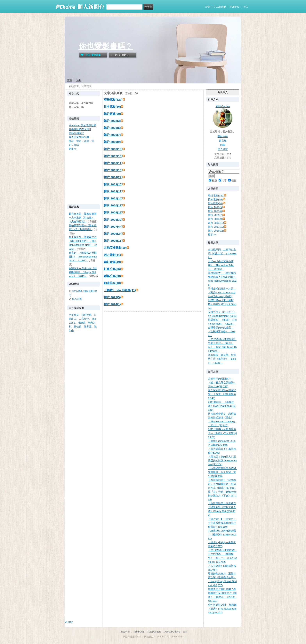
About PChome (172, 632)
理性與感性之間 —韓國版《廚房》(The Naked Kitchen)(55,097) (222, 609)
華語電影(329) (113, 100)
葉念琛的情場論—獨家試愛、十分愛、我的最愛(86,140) (222, 394)
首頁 (70, 80)
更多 (212, 235)
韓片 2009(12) (113, 212)
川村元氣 (86, 315)
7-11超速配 (220, 7)
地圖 (223, 145)
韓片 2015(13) (113, 170)
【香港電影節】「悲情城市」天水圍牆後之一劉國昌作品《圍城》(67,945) (222, 484)
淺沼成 (81, 323)
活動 (79, 80)
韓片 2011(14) (113, 198)
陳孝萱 (88, 327)
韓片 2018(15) (113, 149)
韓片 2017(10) (113, 156)
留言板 (223, 141)
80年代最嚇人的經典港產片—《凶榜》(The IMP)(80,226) (222, 433)
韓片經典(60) (112, 114)
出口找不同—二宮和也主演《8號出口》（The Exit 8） (222, 253)
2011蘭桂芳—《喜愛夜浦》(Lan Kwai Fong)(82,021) (222, 406)
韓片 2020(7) (112, 135)
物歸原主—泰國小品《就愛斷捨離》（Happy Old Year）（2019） (83, 272)
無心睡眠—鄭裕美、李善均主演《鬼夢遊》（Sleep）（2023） (222, 359)
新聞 (208, 7)
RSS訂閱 (77, 291)
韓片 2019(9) (112, 142)
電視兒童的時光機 (79, 137)
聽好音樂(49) (112, 262)
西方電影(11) (112, 255)
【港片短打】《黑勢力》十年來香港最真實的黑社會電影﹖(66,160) (222, 523)
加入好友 (223, 149)
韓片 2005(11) (113, 241)
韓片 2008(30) (113, 220)
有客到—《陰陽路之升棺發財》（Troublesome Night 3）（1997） (83, 257)
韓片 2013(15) (113, 184)
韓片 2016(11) (113, 163)
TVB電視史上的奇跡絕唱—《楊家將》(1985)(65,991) (222, 535)
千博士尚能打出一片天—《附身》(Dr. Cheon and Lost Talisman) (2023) (222, 292)
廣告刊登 (125, 632)
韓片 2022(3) (112, 121)
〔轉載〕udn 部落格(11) (120, 290)
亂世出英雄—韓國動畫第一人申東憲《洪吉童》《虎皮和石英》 (83, 218)
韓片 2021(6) (112, 128)
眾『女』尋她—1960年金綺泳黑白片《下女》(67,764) (222, 496)
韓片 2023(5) (112, 297)
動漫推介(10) (112, 283)
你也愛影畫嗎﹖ (106, 46)
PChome (234, 7)
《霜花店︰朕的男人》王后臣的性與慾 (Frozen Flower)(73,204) (222, 460)
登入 (246, 7)
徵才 (186, 632)
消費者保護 (139, 632)
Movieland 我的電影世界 (82, 125)
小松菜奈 (74, 315)
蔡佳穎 (78, 327)
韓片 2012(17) (113, 191)
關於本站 (223, 136)
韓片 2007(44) (113, 227)
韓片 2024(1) (112, 304)
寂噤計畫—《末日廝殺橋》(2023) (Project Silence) (222, 304)
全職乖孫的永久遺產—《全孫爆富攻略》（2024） (222, 331)
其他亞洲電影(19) (115, 248)
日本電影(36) (112, 107)
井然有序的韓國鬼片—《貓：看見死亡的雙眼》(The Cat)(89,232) (222, 383)
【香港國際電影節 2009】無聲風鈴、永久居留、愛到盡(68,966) (223, 472)
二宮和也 (84, 319)
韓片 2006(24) (113, 234)
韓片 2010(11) (113, 205)
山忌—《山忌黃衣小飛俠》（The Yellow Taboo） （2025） (221, 265)
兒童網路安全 (154, 632)
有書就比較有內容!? (80, 129)
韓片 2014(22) (113, 177)
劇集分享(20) (112, 276)
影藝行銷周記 (76, 133)
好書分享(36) (112, 269)
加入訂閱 (76, 299)
